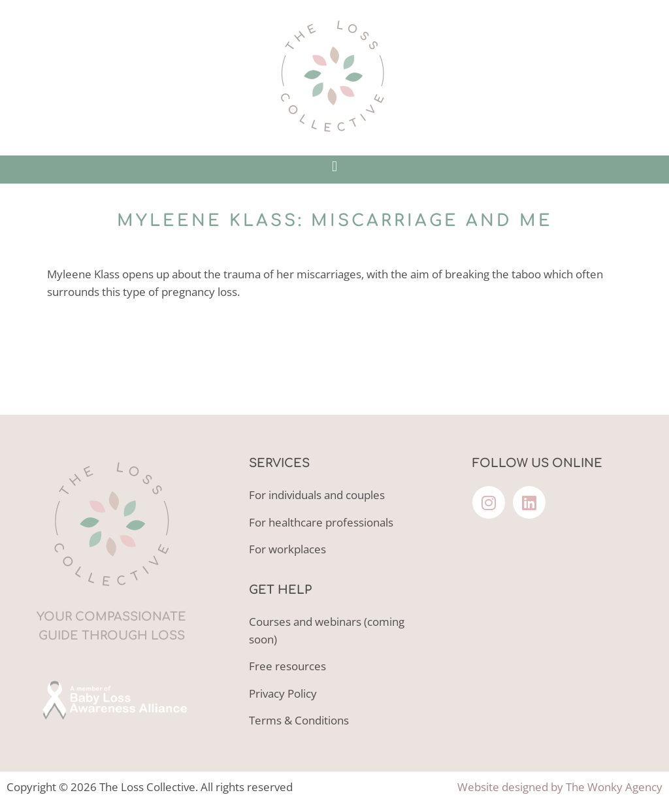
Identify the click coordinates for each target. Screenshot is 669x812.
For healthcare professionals (321, 522)
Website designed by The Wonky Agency (560, 787)
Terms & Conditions (299, 720)
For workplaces (287, 549)
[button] (334, 166)
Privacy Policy (283, 693)
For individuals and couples (317, 495)
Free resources (287, 666)
